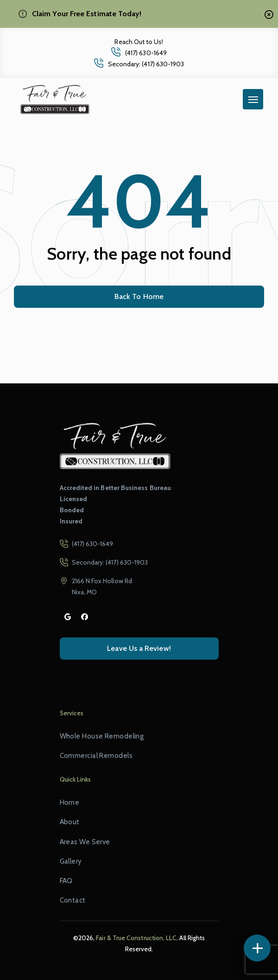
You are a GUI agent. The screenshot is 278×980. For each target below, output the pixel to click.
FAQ (66, 881)
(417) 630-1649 (146, 53)
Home (70, 802)
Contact (73, 900)
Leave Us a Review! (139, 648)
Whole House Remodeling (102, 736)
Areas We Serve (85, 842)
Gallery (71, 861)
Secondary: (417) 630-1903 (146, 64)
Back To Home (139, 296)
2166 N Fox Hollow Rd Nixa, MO (102, 586)
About (70, 822)
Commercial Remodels (96, 756)
